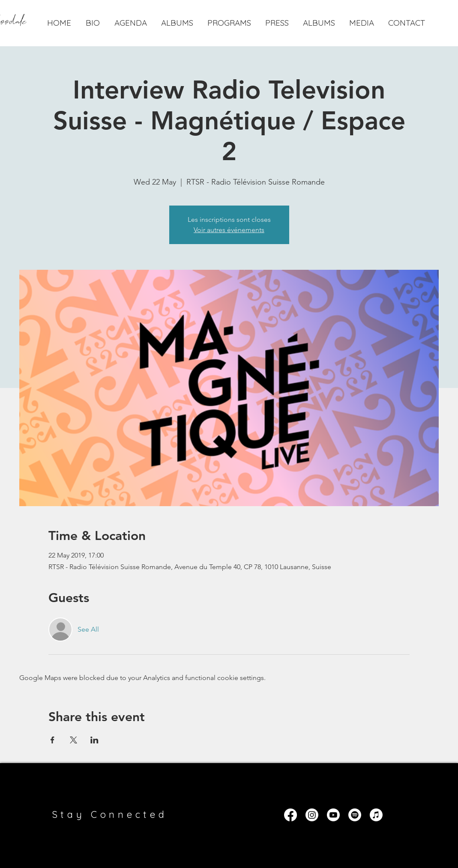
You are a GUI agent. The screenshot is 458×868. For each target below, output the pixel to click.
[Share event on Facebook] (52, 740)
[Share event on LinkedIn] (94, 740)
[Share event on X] (73, 740)
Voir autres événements (229, 230)
